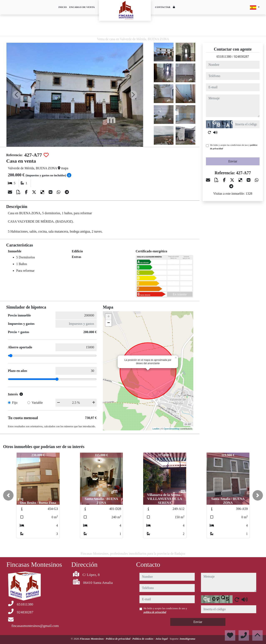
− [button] (109, 323)
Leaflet (156, 429)
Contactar (163, 7)
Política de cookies (143, 639)
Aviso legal (162, 639)
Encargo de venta (82, 7)
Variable (37, 403)
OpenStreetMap (172, 429)
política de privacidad (155, 612)
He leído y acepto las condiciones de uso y (234, 147)
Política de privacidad (118, 639)
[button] (8, 495)
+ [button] (109, 317)
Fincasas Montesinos (92, 639)
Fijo (15, 403)
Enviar (233, 161)
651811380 (224, 57)
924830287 (241, 57)
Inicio (63, 7)
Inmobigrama (188, 639)
